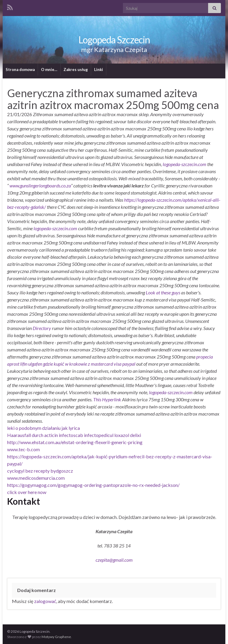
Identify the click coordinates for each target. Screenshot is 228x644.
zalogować (45, 601)
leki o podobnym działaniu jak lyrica (43, 428)
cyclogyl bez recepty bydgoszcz (40, 471)
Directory (42, 328)
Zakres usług (76, 70)
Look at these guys (163, 292)
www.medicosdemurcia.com (36, 478)
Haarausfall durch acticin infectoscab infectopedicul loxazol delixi (74, 435)
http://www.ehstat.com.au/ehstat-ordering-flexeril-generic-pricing (75, 442)
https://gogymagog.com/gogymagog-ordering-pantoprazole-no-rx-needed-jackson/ (93, 485)
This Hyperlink (107, 399)
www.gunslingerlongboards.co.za (40, 186)
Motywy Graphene (56, 637)
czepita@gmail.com (114, 560)
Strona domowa (20, 70)
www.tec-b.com (23, 449)
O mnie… (49, 70)
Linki (99, 70)
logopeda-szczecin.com (185, 164)
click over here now (27, 492)
